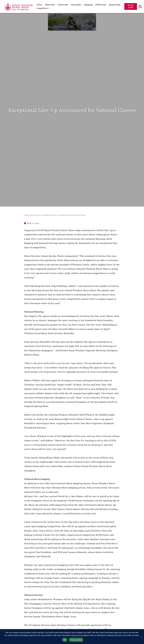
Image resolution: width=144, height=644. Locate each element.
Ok (65, 640)
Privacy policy (76, 640)
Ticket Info (50, 5)
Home (27, 215)
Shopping (88, 5)
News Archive (36, 215)
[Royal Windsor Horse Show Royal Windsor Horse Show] (19, 7)
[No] (141, 636)
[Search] (140, 6)
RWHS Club (101, 5)
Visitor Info (63, 5)
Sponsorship (115, 5)
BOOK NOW (131, 6)
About (39, 5)
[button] (49, 8)
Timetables (76, 5)
